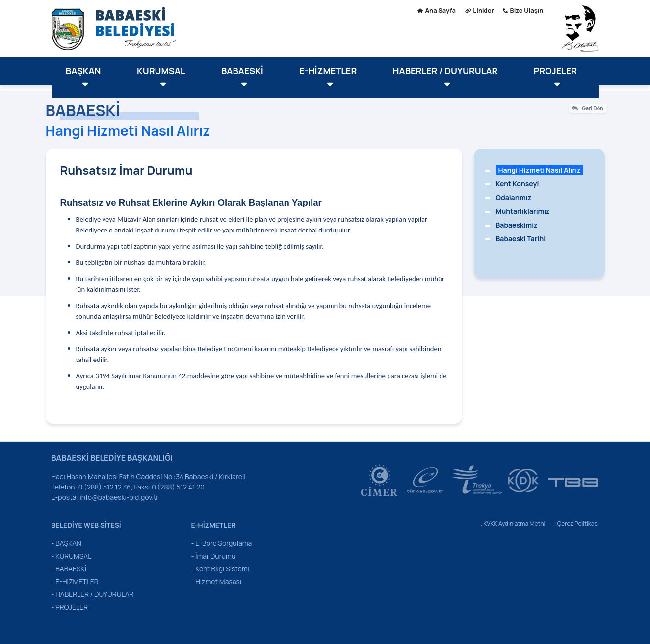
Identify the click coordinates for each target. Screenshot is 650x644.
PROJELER (555, 77)
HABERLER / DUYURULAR (445, 77)
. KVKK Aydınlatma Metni (513, 524)
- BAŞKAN (66, 543)
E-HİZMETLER (328, 77)
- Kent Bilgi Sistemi (220, 569)
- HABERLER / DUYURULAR (93, 594)
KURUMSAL (161, 77)
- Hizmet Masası (217, 581)
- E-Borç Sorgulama (222, 543)
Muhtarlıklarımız (523, 211)
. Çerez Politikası (576, 524)
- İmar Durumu (214, 556)
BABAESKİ (242, 77)
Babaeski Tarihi (521, 239)
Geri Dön (587, 108)
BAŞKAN (83, 77)
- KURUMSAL (72, 556)
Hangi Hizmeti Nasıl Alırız (540, 170)
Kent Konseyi (518, 184)
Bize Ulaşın (523, 10)
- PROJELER (70, 607)
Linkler (480, 10)
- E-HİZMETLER (75, 581)
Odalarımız (514, 197)
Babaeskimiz (517, 225)
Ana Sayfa (437, 10)
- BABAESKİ (69, 569)
